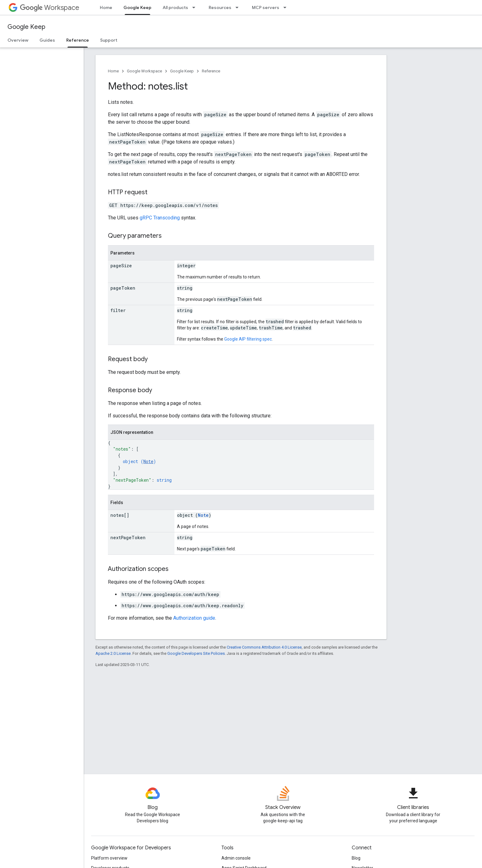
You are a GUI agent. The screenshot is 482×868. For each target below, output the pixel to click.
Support (109, 40)
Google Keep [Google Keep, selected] (137, 7)
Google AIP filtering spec (248, 339)
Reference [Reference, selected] (78, 40)
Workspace (50, 8)
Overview (18, 40)
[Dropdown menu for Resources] (239, 7)
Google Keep (26, 27)
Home (106, 7)
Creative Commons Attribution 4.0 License (264, 647)
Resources (220, 7)
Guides (47, 40)
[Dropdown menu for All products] (196, 7)
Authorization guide (194, 618)
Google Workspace (144, 71)
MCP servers (266, 7)
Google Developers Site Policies (196, 653)
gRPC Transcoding (160, 218)
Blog (356, 858)
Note (148, 461)
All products (175, 7)
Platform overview (109, 858)
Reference (211, 71)
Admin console (236, 858)
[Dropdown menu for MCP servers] (287, 7)
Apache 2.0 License (113, 653)
